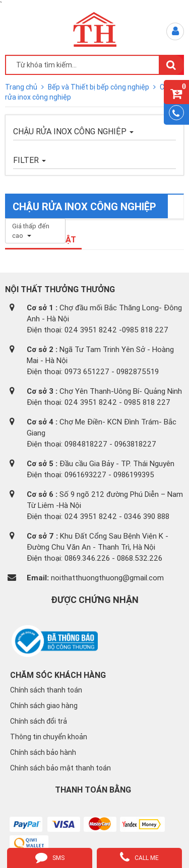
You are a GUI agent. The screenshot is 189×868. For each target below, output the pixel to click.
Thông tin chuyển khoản (49, 737)
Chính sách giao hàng (44, 706)
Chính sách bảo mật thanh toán (60, 768)
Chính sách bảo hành (43, 752)
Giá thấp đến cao (31, 231)
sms (50, 857)
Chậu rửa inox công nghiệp (73, 131)
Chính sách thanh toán (46, 690)
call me (139, 857)
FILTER (29, 160)
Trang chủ (22, 87)
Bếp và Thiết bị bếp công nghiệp (99, 87)
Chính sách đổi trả (39, 721)
